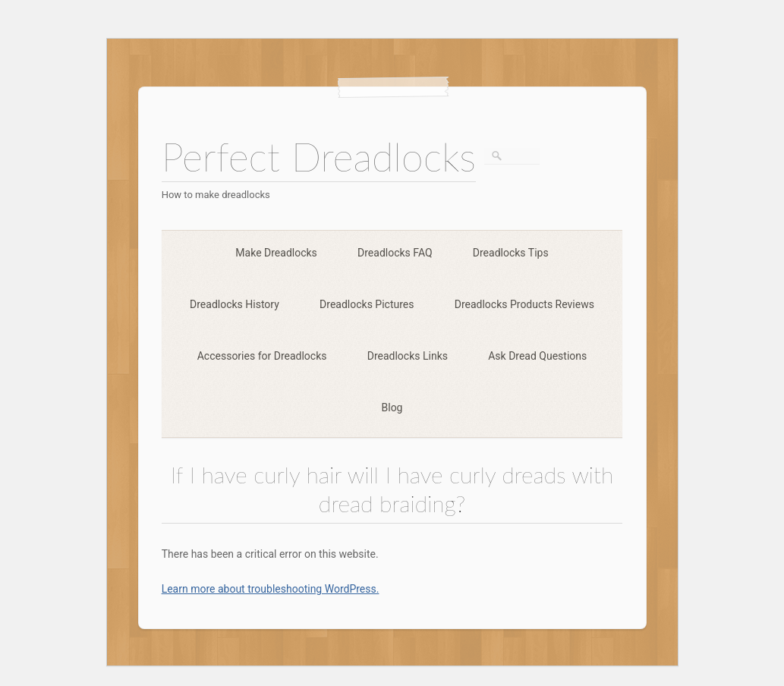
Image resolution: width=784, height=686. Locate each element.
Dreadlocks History (235, 304)
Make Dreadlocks (276, 253)
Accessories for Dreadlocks (262, 356)
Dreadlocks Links (408, 356)
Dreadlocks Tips (511, 253)
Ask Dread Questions (537, 356)
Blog (392, 408)
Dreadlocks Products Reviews (524, 304)
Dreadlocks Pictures (367, 304)
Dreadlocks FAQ (395, 253)
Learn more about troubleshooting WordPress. (271, 589)
